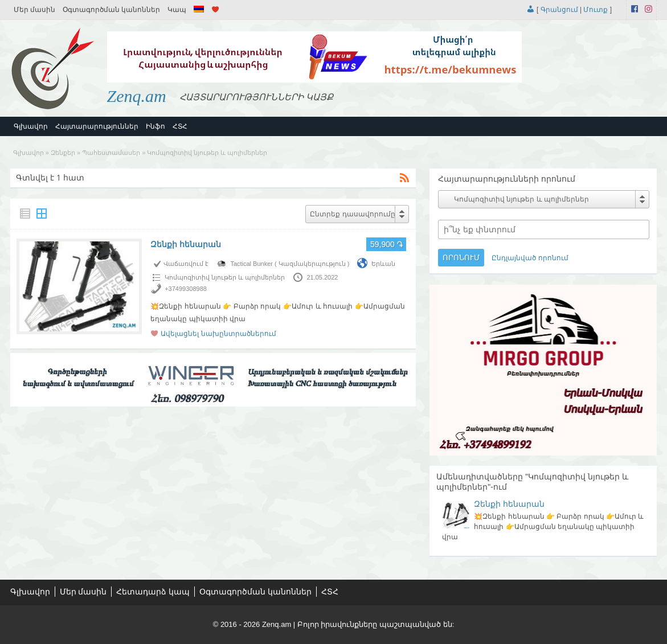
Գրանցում (559, 10)
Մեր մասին (34, 10)
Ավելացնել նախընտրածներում (218, 334)
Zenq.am (137, 96)
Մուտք (596, 10)
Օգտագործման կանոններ (111, 10)
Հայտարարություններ (97, 126)
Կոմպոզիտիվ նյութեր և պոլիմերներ (225, 277)
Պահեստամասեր (111, 153)
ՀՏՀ (180, 126)
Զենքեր (63, 153)
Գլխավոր (31, 126)
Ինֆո (156, 126)
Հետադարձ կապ (153, 592)
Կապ (177, 10)
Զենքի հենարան (186, 244)
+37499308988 (186, 289)
